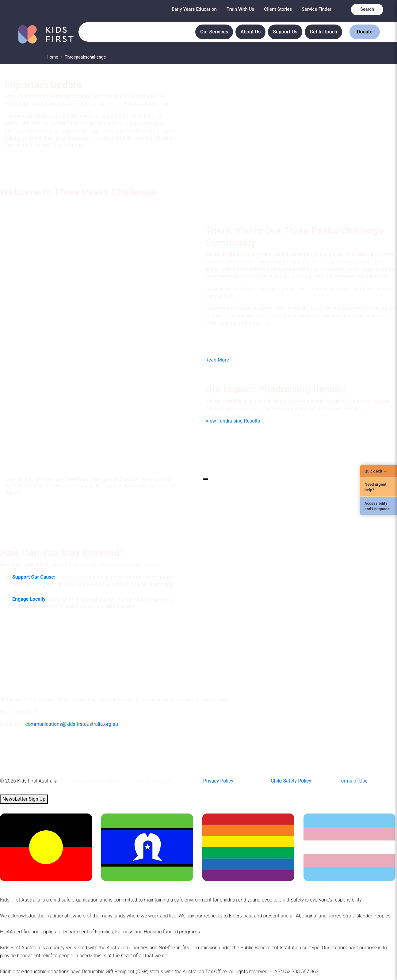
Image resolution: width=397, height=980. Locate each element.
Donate (365, 32)
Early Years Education (194, 9)
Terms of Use (353, 781)
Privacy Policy (218, 781)
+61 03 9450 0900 (155, 781)
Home (52, 57)
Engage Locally (29, 599)
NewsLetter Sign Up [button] (24, 799)
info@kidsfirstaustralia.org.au (97, 781)
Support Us (285, 32)
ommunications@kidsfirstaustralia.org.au (73, 724)
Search (367, 9)
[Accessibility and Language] (379, 506)
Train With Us (240, 9)
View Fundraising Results (233, 421)
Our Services (214, 32)
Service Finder (317, 9)
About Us (250, 32)
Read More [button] (217, 360)
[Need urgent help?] (379, 487)
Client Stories (278, 9)
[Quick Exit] (379, 471)
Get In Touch (323, 32)
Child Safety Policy (291, 781)
